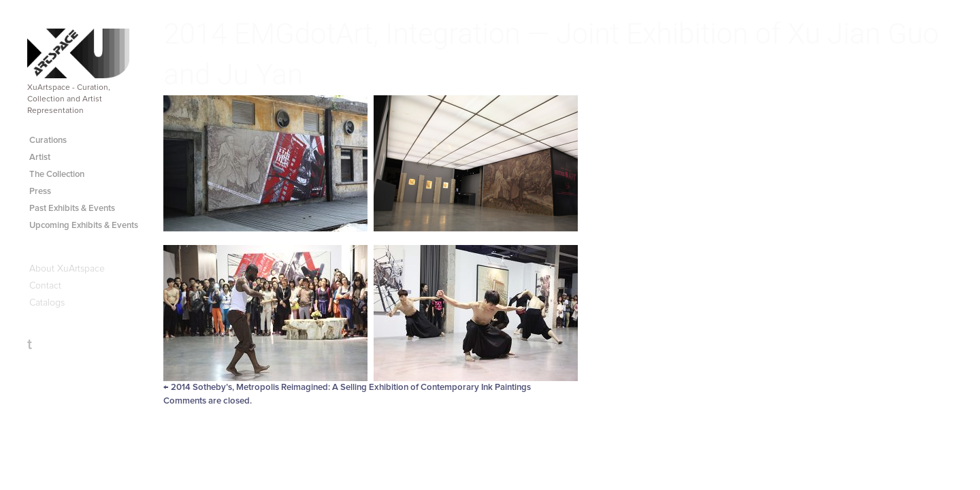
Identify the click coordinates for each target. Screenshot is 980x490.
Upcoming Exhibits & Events (84, 226)
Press (40, 192)
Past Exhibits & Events (72, 209)
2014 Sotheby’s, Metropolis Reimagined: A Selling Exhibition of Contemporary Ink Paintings (347, 388)
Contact (45, 286)
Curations (48, 141)
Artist (40, 158)
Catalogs (47, 303)
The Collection (57, 175)
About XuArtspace (67, 269)
